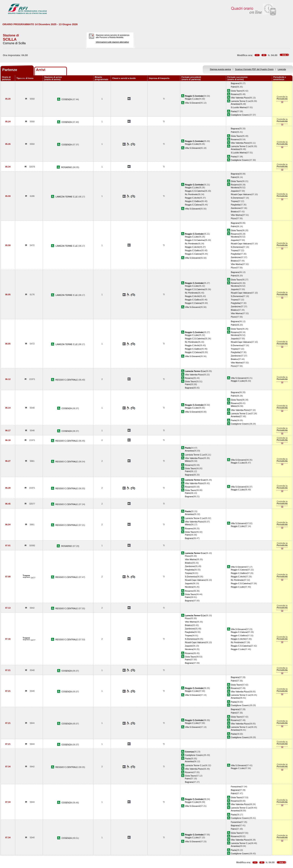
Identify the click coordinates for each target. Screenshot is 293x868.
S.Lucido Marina (239, 107)
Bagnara (235, 83)
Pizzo (233, 218)
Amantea (235, 104)
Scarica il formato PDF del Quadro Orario (254, 69)
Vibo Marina (237, 215)
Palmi (234, 87)
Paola (234, 111)
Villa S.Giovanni (192, 103)
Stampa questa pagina (220, 69)
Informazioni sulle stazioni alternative (112, 42)
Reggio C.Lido (192, 99)
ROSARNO (67, 167)
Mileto (234, 406)
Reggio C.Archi (192, 198)
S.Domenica (237, 198)
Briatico (234, 212)
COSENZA (67, 99)
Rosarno (235, 94)
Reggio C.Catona (193, 205)
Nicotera (235, 187)
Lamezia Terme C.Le (241, 101)
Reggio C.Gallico (193, 201)
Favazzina (236, 787)
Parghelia (235, 205)
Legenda (282, 69)
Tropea (234, 201)
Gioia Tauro (236, 91)
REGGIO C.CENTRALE (67, 380)
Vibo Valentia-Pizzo (240, 98)
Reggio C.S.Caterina (195, 191)
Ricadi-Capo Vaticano (241, 194)
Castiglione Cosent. (240, 115)
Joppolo (235, 191)
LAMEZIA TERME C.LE (67, 197)
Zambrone (236, 208)
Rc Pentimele (191, 194)
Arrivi (41, 70)
